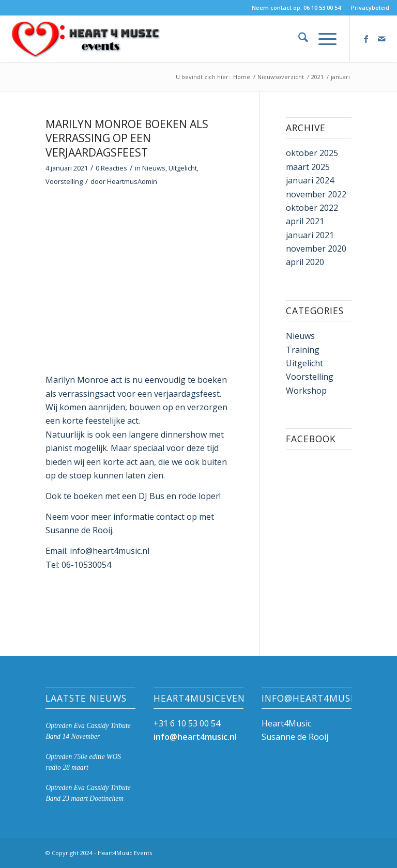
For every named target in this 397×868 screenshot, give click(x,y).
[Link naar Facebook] (366, 39)
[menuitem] (368, 8)
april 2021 (305, 221)
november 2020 (316, 249)
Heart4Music (286, 723)
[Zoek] (298, 39)
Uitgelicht (183, 168)
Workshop (306, 391)
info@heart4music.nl (195, 737)
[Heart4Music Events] (85, 39)
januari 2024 (310, 180)
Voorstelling (64, 181)
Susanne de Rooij (295, 737)
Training (303, 350)
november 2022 (316, 194)
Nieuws (154, 168)
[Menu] (322, 39)
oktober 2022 (312, 208)
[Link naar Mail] (381, 39)
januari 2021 (310, 235)
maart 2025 (308, 167)
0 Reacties (111, 168)
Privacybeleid (370, 7)
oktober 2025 (312, 153)
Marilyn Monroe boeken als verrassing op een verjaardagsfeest (127, 138)
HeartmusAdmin (132, 181)
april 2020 (305, 262)
